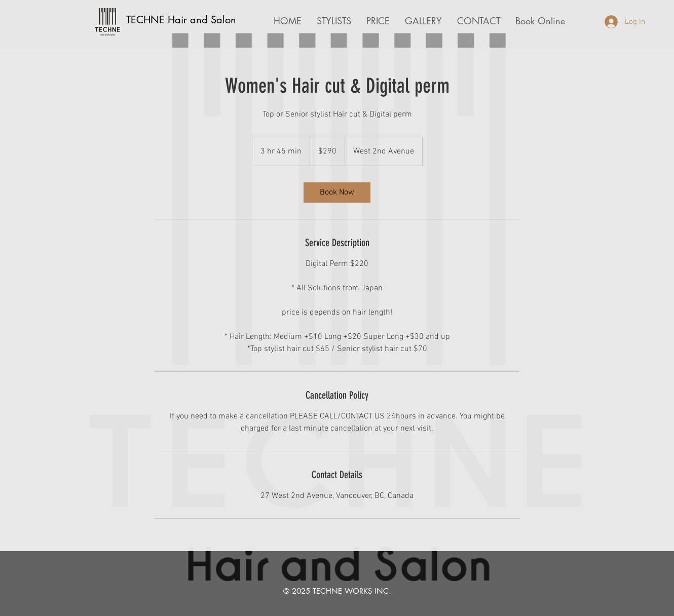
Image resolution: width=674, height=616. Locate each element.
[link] (337, 192)
